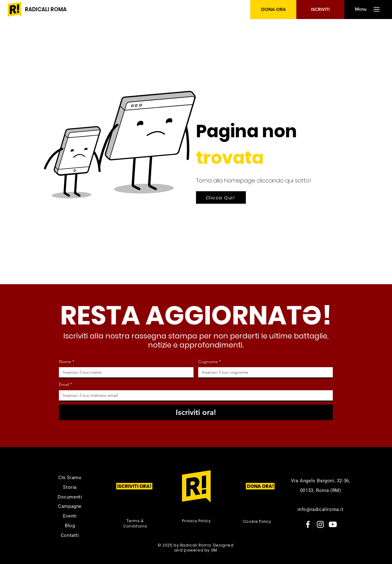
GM (214, 550)
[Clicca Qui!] (221, 197)
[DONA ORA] (273, 10)
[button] (361, 9)
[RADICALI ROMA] (46, 10)
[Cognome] (264, 372)
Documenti (70, 497)
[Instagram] (320, 524)
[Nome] (124, 372)
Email (66, 385)
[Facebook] (308, 524)
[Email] (194, 395)
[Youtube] (333, 524)
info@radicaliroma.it (321, 509)
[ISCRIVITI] (320, 10)
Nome (67, 362)
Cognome (210, 362)
